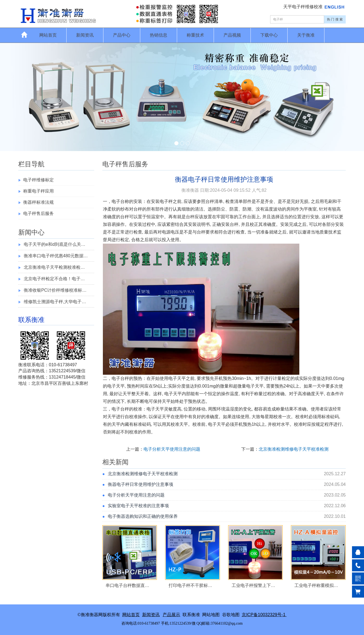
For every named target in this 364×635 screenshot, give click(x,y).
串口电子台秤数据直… (127, 585)
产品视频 (232, 35)
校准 (138, 409)
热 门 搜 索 (335, 19)
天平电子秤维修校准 (303, 7)
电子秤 (166, 201)
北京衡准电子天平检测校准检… (54, 267)
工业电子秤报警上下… (253, 585)
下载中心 (269, 35)
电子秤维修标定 (38, 180)
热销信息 (159, 35)
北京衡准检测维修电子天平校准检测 (294, 449)
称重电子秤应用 (38, 191)
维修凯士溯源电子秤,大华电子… (55, 302)
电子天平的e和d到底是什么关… (55, 244)
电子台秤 (120, 378)
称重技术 (195, 35)
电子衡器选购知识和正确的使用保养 (143, 516)
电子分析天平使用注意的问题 (172, 449)
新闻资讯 (85, 35)
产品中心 (122, 35)
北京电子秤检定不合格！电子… (54, 279)
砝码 (335, 417)
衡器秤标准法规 (38, 202)
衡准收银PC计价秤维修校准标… (55, 290)
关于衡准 (306, 35)
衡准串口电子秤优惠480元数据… (56, 256)
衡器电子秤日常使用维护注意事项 (141, 484)
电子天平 (177, 378)
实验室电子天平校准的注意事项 (138, 506)
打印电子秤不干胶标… (190, 585)
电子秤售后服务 (38, 213)
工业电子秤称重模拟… (316, 585)
